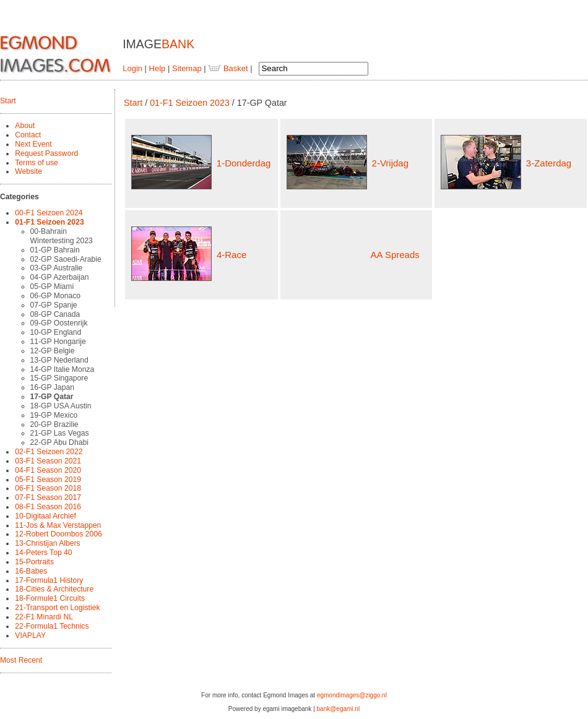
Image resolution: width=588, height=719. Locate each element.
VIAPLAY (30, 635)
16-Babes (31, 571)
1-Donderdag (244, 163)
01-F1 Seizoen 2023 (49, 222)
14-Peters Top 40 (43, 553)
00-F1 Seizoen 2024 (49, 213)
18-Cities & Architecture (54, 589)
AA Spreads (395, 255)
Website (28, 171)
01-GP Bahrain (55, 250)
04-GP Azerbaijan (60, 277)
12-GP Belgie (53, 351)
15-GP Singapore (59, 378)
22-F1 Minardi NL (44, 617)
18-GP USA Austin (61, 406)
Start (8, 101)
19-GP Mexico (54, 415)
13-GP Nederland (59, 360)
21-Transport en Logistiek (57, 608)
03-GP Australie (57, 268)
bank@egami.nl (339, 709)
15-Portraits (34, 562)
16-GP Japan (52, 387)
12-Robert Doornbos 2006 (58, 534)
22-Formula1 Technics (52, 626)
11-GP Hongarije (58, 342)
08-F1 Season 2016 (48, 507)
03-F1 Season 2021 (48, 461)
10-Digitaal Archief (45, 516)
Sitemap (187, 68)
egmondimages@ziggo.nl (352, 695)
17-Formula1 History (49, 580)
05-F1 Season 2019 (48, 480)
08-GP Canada (55, 314)
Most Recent (21, 660)
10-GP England (56, 332)
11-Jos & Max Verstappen (58, 525)
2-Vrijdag (390, 163)
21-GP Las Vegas (60, 433)
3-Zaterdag (549, 163)
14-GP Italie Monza (63, 369)
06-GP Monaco (55, 296)
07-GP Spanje (54, 305)
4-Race (231, 255)
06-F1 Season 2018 (48, 488)
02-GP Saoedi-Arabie (66, 259)
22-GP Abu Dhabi (59, 442)
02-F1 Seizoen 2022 (49, 452)
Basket (228, 68)
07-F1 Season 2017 (48, 497)
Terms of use (37, 163)
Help (158, 68)
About (25, 126)
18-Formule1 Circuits (50, 598)
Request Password (46, 153)
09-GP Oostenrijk (59, 323)
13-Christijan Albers (47, 543)
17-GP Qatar (52, 397)
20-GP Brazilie (54, 424)
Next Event (33, 144)
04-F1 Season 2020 (48, 470)
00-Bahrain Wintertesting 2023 (62, 236)
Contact (28, 135)
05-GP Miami (52, 286)
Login (132, 68)
